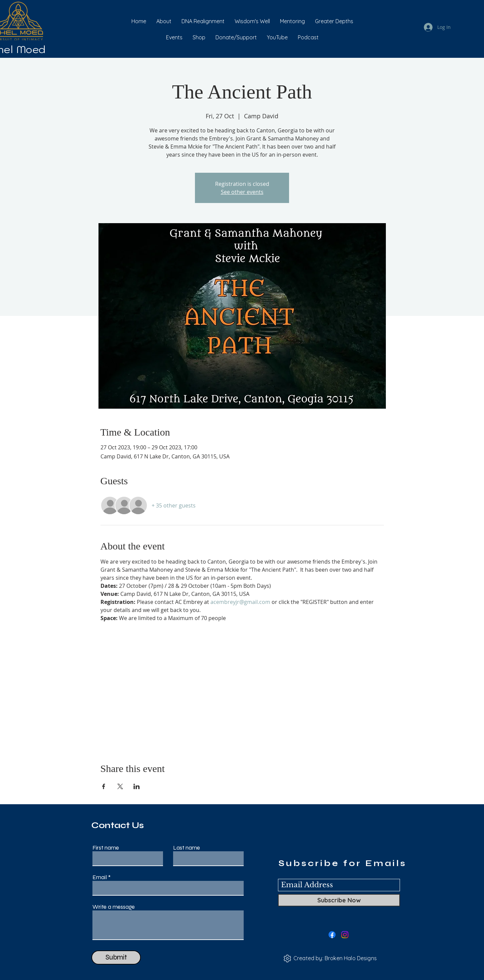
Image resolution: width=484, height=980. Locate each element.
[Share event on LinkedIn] (137, 786)
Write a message (114, 907)
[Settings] (287, 958)
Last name (187, 848)
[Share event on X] (120, 786)
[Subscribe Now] (339, 900)
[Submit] (116, 957)
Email (100, 877)
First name (106, 848)
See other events (242, 192)
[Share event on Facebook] (104, 786)
